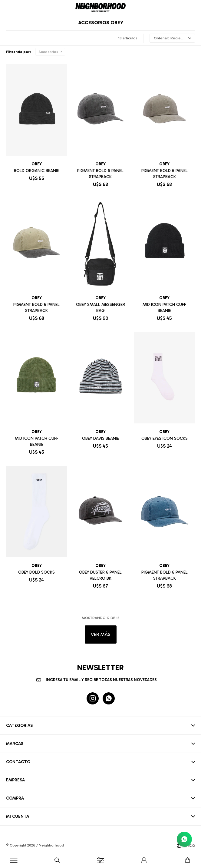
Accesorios (48, 52)
